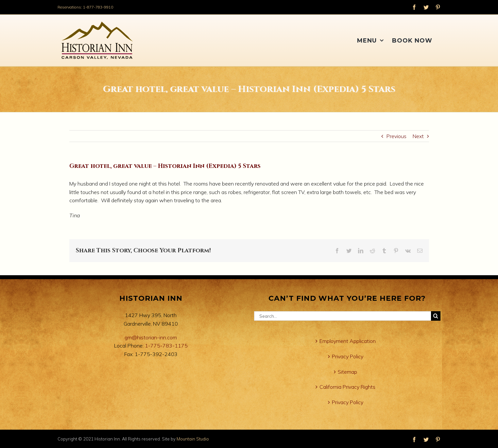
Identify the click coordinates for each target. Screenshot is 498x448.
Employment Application (348, 341)
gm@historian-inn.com (151, 337)
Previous (396, 136)
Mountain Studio (193, 439)
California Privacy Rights (347, 387)
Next (418, 136)
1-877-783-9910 (98, 7)
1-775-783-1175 (166, 346)
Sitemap (347, 372)
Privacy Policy (348, 356)
